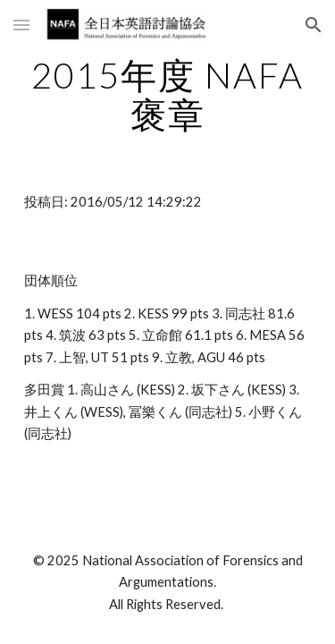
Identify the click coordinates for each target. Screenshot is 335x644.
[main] (168, 95)
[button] (21, 25)
